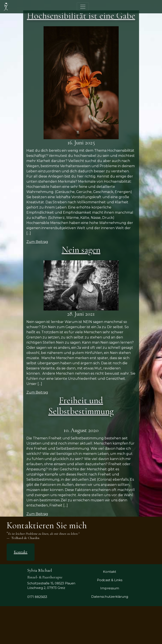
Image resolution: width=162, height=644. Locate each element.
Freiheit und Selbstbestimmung (81, 406)
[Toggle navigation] (83, 7)
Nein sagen (81, 250)
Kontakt (21, 552)
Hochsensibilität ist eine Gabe (81, 16)
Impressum (110, 588)
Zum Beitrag (37, 242)
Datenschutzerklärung (110, 597)
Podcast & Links (110, 580)
